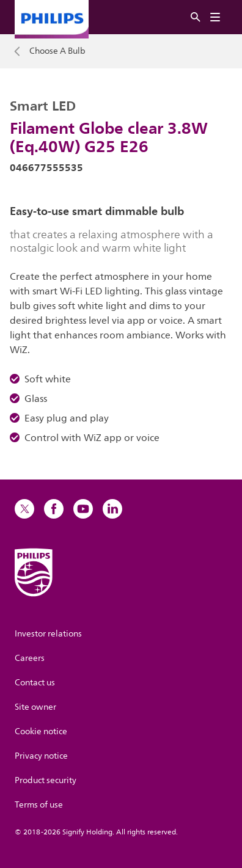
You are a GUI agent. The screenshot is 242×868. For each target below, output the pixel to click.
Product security (46, 780)
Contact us (35, 683)
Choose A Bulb (57, 51)
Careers (30, 658)
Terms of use (39, 805)
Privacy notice (41, 756)
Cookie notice (41, 731)
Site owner (35, 707)
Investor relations (48, 634)
